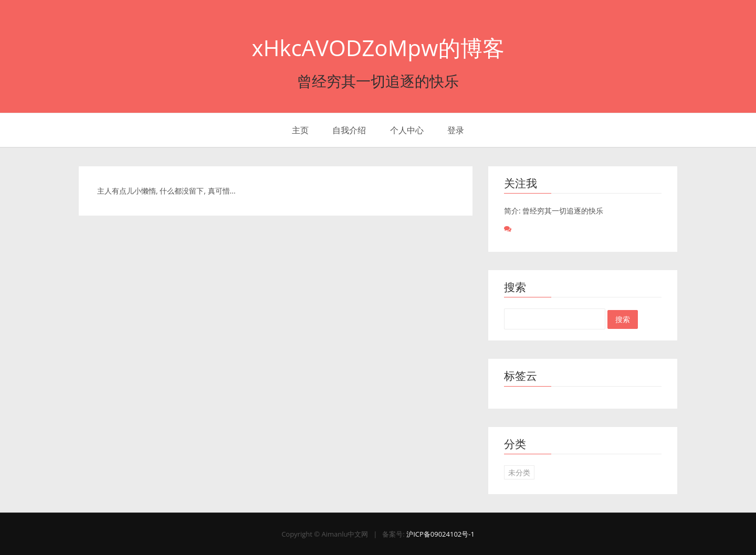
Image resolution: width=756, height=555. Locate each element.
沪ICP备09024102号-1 (440, 534)
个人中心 (407, 130)
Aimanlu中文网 (345, 534)
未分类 (519, 472)
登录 (456, 130)
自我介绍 (349, 130)
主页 (300, 130)
